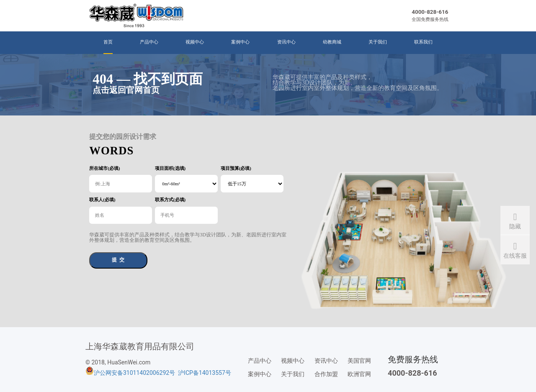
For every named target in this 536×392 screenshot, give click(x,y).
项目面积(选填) (170, 169)
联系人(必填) (102, 200)
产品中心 (149, 42)
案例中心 (240, 42)
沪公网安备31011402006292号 (134, 373)
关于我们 (378, 42)
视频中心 (195, 42)
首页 (108, 42)
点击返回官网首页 (126, 90)
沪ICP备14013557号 (205, 373)
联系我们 (423, 42)
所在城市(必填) (104, 169)
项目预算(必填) (236, 169)
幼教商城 (332, 42)
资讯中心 (286, 42)
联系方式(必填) (170, 200)
